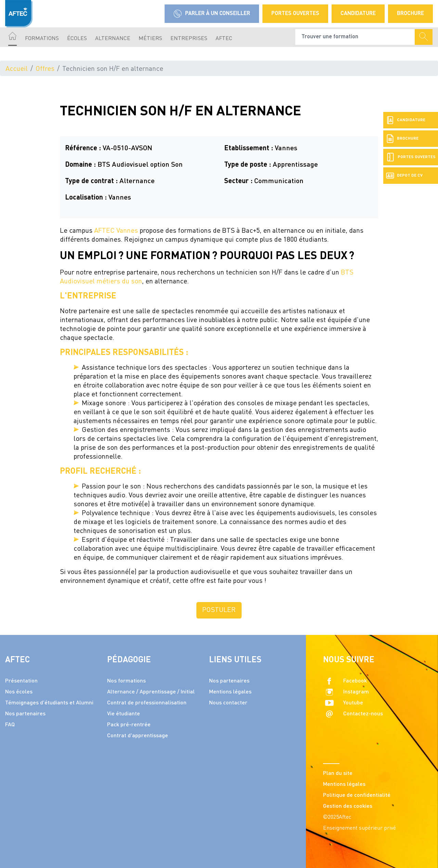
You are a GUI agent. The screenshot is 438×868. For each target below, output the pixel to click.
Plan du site (338, 774)
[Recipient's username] (355, 37)
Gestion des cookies (348, 806)
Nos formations (126, 681)
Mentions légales (230, 692)
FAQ (10, 725)
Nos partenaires (25, 714)
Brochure (410, 14)
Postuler (219, 610)
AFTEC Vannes (116, 231)
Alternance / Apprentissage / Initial (151, 692)
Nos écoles (19, 692)
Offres (45, 69)
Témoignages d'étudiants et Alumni (49, 703)
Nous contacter (228, 703)
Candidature (358, 14)
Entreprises (189, 39)
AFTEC (224, 39)
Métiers (150, 39)
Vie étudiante (124, 714)
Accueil (17, 69)
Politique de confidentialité (357, 795)
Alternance (113, 39)
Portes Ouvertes (295, 14)
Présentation (21, 681)
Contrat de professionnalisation (147, 703)
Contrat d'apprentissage (138, 736)
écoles (77, 39)
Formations (42, 39)
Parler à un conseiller (212, 14)
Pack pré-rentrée (129, 725)
